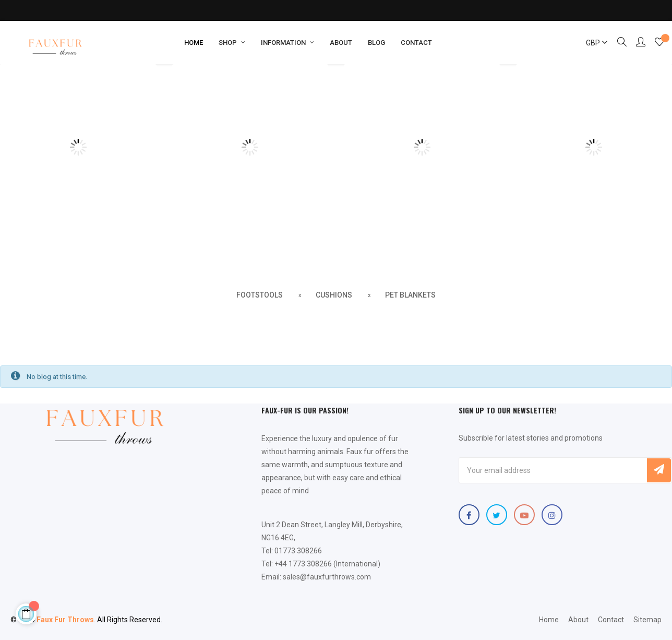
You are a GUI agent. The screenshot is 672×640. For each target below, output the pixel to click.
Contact (611, 620)
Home (549, 620)
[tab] (260, 295)
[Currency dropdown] (592, 43)
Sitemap (647, 620)
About (578, 620)
